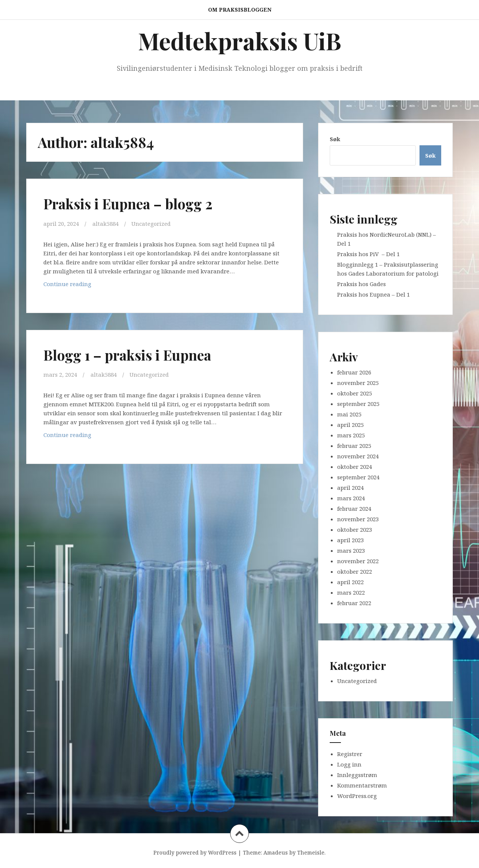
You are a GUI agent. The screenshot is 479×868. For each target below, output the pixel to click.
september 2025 (358, 404)
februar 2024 (354, 509)
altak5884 (106, 224)
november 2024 (358, 456)
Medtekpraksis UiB (240, 41)
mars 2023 (351, 550)
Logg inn (349, 764)
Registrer (350, 754)
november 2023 (358, 519)
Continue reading (77, 285)
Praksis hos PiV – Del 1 (368, 254)
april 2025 (350, 425)
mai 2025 (349, 414)
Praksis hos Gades (361, 284)
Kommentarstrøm (362, 785)
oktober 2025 (355, 393)
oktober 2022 (355, 571)
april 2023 (350, 540)
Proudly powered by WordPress (195, 852)
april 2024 (350, 488)
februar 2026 (354, 372)
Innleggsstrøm (357, 775)
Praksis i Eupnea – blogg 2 (130, 204)
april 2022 (350, 582)
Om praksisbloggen (240, 10)
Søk (335, 139)
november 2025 (358, 383)
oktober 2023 (355, 529)
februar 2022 (354, 603)
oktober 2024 (355, 467)
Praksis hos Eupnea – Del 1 (373, 294)
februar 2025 (354, 446)
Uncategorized (151, 224)
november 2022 (358, 561)
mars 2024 (351, 498)
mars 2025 (351, 435)
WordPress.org (357, 796)
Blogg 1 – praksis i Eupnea (129, 354)
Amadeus (276, 852)
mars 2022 (351, 592)
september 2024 (358, 477)
